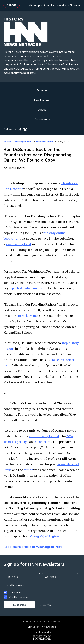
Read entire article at (33, 547)
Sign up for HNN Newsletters (42, 627)
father (28, 470)
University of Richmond (68, 5)
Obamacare (43, 442)
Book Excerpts (42, 100)
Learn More (46, 605)
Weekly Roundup (19, 597)
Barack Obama (28, 316)
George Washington (45, 536)
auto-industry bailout (44, 436)
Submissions (42, 119)
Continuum (15, 592)
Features (42, 90)
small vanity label (18, 244)
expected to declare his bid (28, 288)
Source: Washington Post (18, 142)
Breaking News (45, 142)
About (42, 109)
